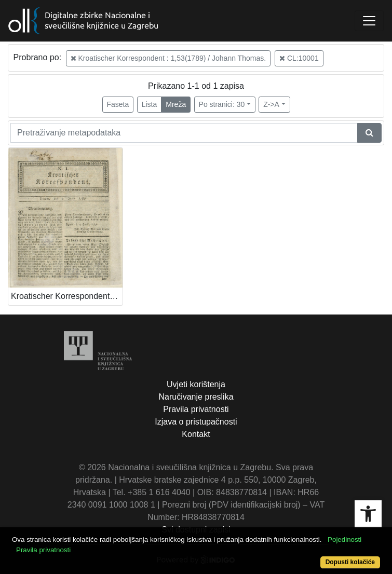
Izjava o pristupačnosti (196, 422)
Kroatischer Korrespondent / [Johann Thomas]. (67, 296)
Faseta (118, 104)
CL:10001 (299, 58)
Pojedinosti (344, 539)
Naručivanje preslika (196, 397)
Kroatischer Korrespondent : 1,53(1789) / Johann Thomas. (168, 58)
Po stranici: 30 (222, 104)
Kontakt (196, 434)
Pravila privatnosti (196, 409)
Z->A (271, 104)
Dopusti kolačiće (350, 562)
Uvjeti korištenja (196, 384)
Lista (150, 104)
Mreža (176, 104)
